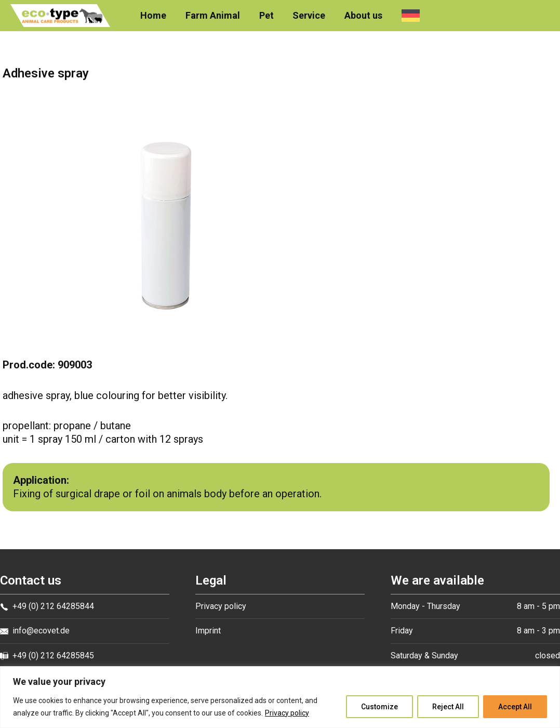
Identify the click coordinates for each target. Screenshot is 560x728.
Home (154, 15)
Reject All (448, 707)
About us (363, 15)
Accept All (515, 707)
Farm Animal (213, 15)
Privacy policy (287, 713)
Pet (266, 15)
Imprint (208, 631)
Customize (379, 707)
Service (309, 15)
